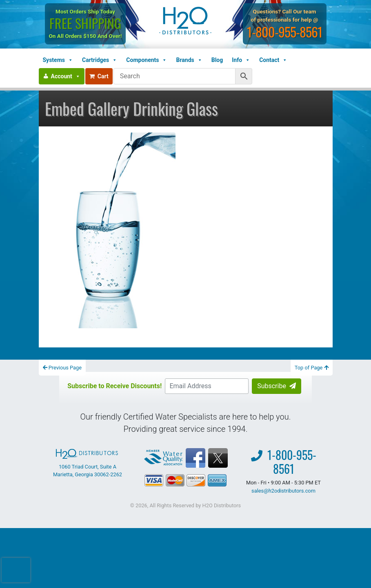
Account (66, 76)
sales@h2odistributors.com (283, 491)
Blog (217, 60)
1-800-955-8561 (285, 32)
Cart (99, 76)
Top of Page (312, 368)
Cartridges (100, 60)
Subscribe (277, 386)
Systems (58, 60)
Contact (273, 60)
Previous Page (62, 368)
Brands (189, 60)
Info (241, 60)
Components (147, 60)
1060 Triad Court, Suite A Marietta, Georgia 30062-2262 (88, 463)
